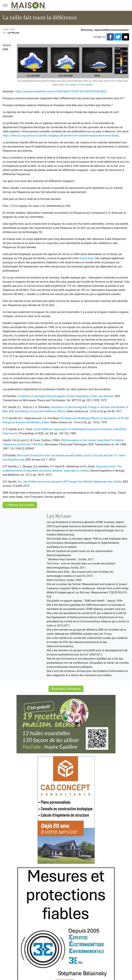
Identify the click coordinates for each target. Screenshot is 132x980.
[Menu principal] (5, 5)
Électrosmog (87, 30)
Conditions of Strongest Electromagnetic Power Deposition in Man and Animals (65, 396)
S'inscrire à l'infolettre (66, 689)
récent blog (86, 258)
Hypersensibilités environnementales (111, 30)
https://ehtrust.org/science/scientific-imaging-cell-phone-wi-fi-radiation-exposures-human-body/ (61, 136)
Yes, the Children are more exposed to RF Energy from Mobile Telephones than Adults (69, 482)
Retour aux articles (20, 505)
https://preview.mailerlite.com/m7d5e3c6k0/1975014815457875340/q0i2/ (61, 91)
